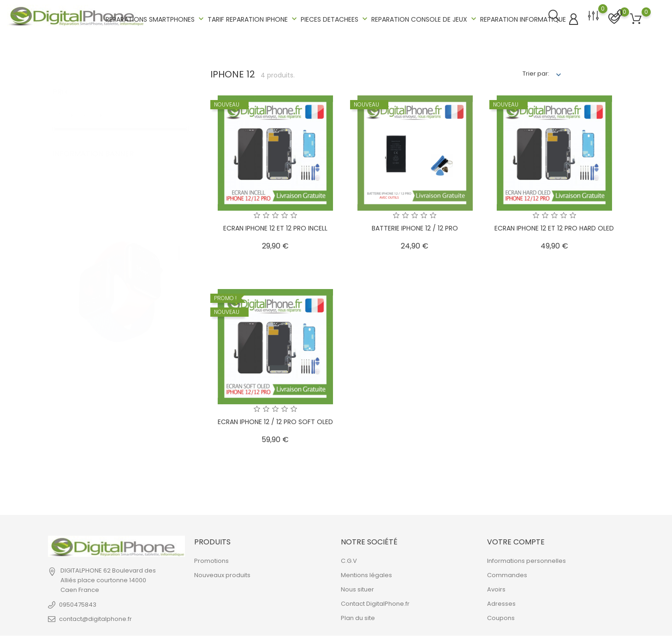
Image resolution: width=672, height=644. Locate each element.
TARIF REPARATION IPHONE (253, 18)
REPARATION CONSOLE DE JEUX (425, 18)
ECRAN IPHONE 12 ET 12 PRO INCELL (275, 226)
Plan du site (358, 617)
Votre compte (516, 540)
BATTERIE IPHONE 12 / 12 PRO (415, 226)
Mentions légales (366, 574)
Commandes (507, 574)
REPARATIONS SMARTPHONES (156, 18)
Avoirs (496, 588)
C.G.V (349, 559)
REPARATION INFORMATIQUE (523, 18)
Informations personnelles (526, 559)
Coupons (501, 617)
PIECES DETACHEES (335, 18)
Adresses (501, 602)
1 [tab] (179, 242)
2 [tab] (179, 264)
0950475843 (78, 603)
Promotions (211, 559)
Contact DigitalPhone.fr (375, 602)
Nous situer (357, 588)
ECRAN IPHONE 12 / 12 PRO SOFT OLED (275, 420)
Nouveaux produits (222, 574)
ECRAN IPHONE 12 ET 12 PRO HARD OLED (554, 226)
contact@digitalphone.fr (95, 617)
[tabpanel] (120, 254)
